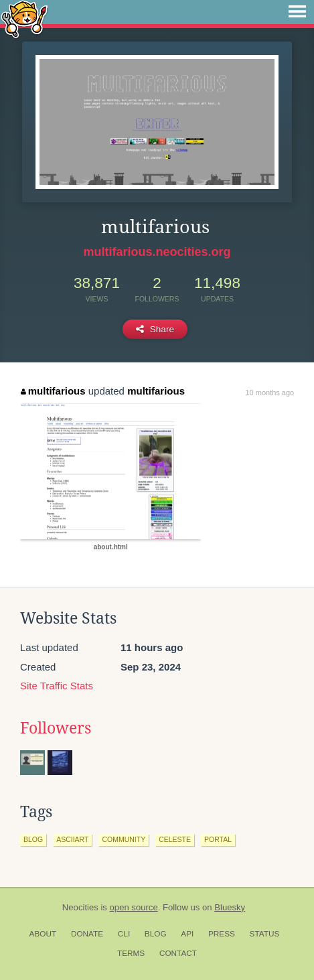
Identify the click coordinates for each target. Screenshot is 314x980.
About (43, 934)
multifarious (53, 391)
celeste (175, 839)
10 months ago (269, 393)
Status (265, 934)
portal (218, 839)
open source (134, 907)
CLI (124, 934)
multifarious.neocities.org (157, 252)
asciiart (72, 839)
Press (222, 934)
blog (33, 839)
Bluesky (230, 907)
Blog (156, 934)
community (124, 839)
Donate (87, 934)
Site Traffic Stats (57, 686)
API (187, 934)
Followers (56, 728)
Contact (178, 953)
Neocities (80, 907)
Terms (131, 953)
